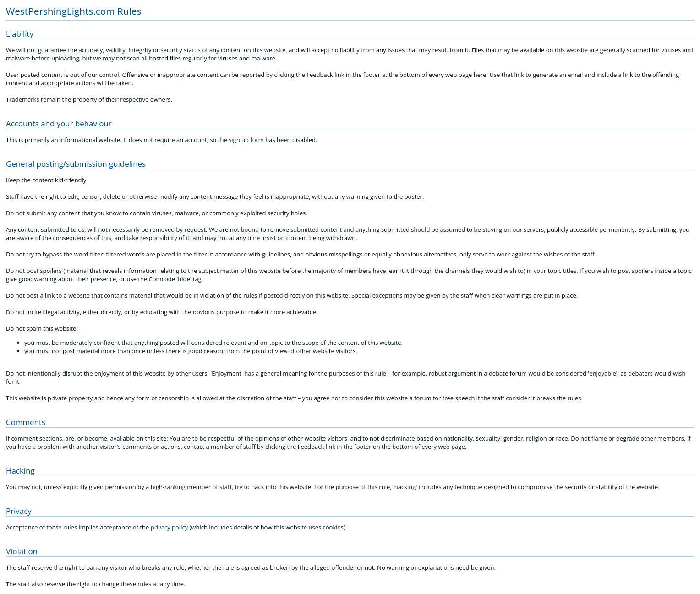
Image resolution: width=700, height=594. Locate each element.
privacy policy (169, 527)
